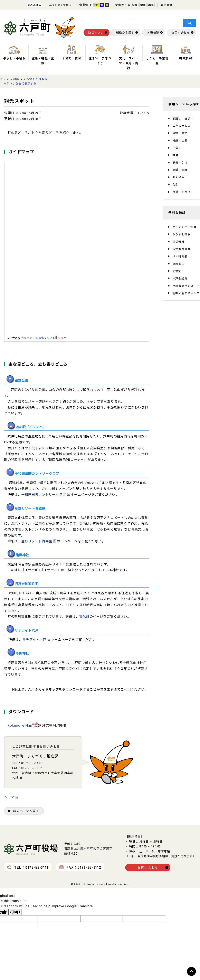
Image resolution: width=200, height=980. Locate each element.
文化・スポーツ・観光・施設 (129, 58)
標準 (143, 5)
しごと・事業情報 (157, 55)
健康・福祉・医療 (43, 55)
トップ (4, 79)
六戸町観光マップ (43, 338)
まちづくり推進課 (35, 79)
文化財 (84, 616)
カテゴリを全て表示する (20, 83)
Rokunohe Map (20, 725)
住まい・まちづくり (100, 55)
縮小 (151, 5)
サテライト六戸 (36, 639)
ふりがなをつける (60, 5)
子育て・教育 (71, 53)
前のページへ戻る (26, 811)
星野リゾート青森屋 (39, 541)
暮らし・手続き (14, 53)
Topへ (191, 971)
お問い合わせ (148, 867)
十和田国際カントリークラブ (46, 494)
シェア (11, 797)
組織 (16, 79)
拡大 (135, 5)
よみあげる (34, 5)
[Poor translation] (15, 912)
